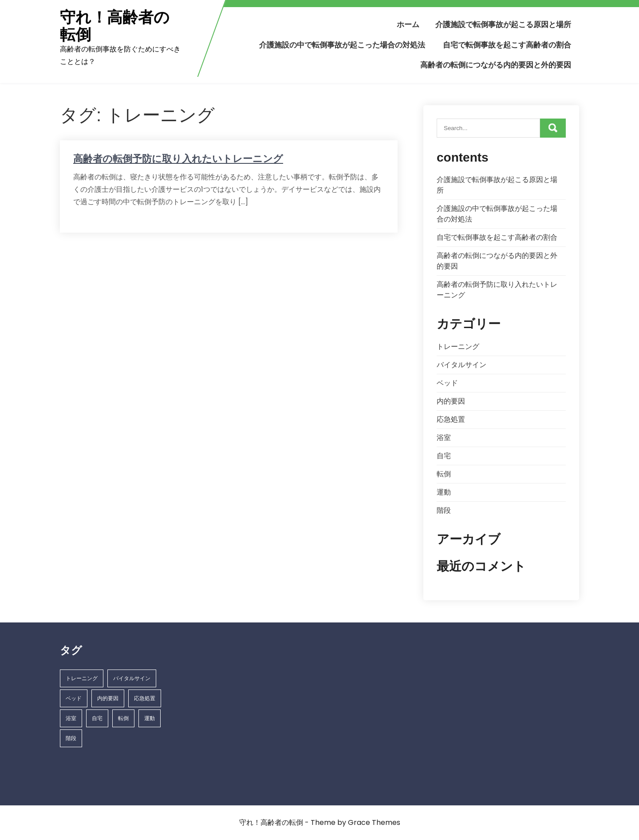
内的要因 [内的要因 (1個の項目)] (108, 698)
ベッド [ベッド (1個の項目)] (74, 698)
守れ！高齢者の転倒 (115, 26)
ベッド (447, 383)
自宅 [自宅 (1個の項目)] (97, 718)
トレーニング (458, 347)
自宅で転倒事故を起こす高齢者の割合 (507, 45)
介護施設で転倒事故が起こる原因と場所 (503, 24)
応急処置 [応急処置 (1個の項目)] (145, 698)
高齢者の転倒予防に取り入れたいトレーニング (178, 159)
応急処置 (451, 419)
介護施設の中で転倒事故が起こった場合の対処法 (342, 45)
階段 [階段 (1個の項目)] (71, 738)
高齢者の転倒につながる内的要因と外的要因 (496, 65)
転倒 (444, 474)
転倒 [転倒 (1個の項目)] (123, 718)
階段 (444, 510)
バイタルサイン (461, 365)
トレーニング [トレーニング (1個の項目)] (82, 678)
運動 (444, 492)
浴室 (444, 438)
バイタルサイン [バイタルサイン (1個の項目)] (132, 678)
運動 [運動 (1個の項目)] (150, 718)
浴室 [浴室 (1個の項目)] (71, 718)
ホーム (408, 24)
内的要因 (451, 401)
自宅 (444, 456)
